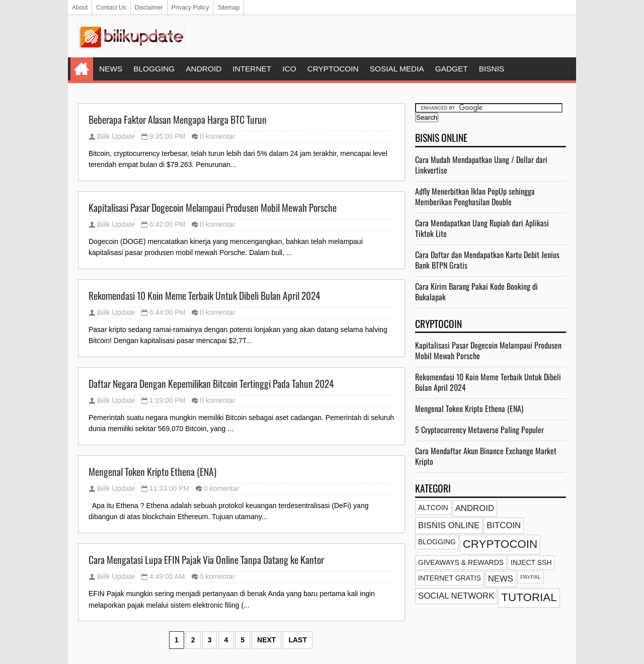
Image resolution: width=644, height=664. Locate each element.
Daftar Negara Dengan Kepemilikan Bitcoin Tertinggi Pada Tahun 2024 (211, 384)
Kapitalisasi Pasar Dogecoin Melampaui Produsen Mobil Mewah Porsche (213, 208)
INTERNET (252, 69)
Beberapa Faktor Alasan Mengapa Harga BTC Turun (178, 120)
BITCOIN (504, 525)
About (80, 8)
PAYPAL (531, 577)
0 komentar (217, 136)
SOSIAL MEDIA (397, 69)
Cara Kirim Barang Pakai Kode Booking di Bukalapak (476, 292)
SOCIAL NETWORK (456, 596)
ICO (289, 69)
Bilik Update (116, 136)
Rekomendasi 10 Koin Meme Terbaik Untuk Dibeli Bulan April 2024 (204, 296)
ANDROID (204, 69)
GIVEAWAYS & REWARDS (461, 562)
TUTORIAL (529, 597)
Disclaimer (149, 8)
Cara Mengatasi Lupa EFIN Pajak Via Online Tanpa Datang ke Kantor (206, 560)
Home (82, 69)
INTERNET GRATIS (450, 578)
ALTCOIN (433, 508)
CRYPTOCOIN (333, 69)
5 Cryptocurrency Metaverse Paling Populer (479, 430)
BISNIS (492, 69)
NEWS (111, 69)
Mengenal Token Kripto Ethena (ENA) (152, 472)
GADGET (452, 69)
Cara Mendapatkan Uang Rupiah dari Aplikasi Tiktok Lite (482, 228)
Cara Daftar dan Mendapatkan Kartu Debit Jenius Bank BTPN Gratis (487, 260)
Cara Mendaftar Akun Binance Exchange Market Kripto (486, 456)
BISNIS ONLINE (449, 525)
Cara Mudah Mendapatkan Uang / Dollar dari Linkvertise (481, 165)
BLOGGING (154, 69)
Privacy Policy (190, 8)
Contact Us (111, 8)
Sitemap (228, 8)
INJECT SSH (531, 562)
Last (298, 640)
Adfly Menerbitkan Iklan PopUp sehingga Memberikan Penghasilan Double (475, 196)
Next (266, 640)
